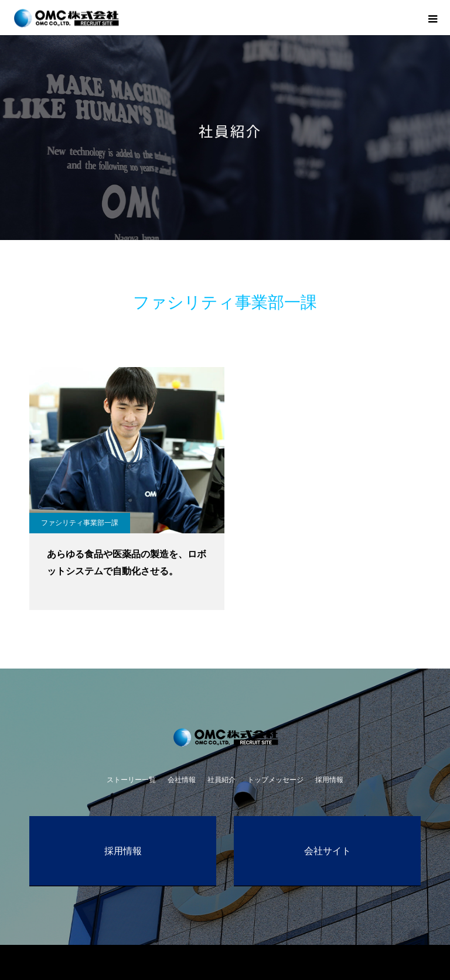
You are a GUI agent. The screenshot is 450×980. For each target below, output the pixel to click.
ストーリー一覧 (131, 780)
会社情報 (182, 780)
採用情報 (329, 780)
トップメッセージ (275, 780)
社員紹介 (221, 780)
